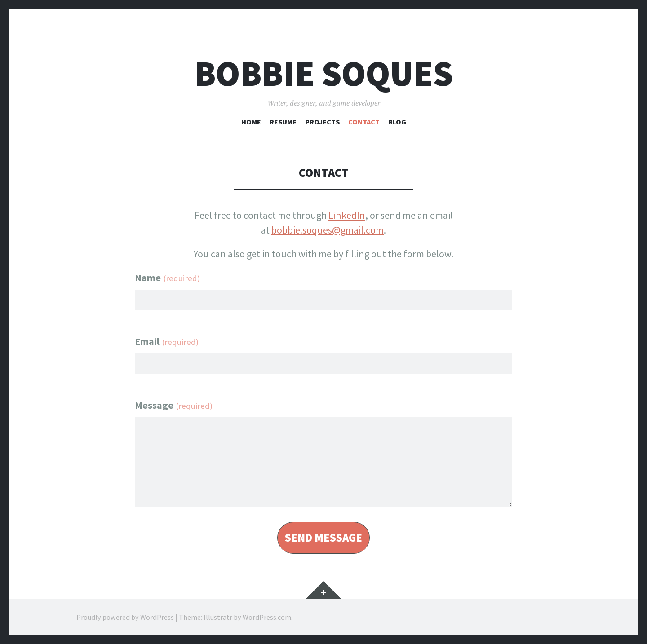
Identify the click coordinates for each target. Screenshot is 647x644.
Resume (283, 122)
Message (174, 405)
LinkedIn (347, 215)
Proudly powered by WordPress (125, 617)
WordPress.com (267, 617)
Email (167, 341)
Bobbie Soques (323, 73)
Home (251, 122)
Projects (322, 122)
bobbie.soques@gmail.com (328, 230)
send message (323, 538)
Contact (364, 122)
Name (167, 278)
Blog (397, 122)
